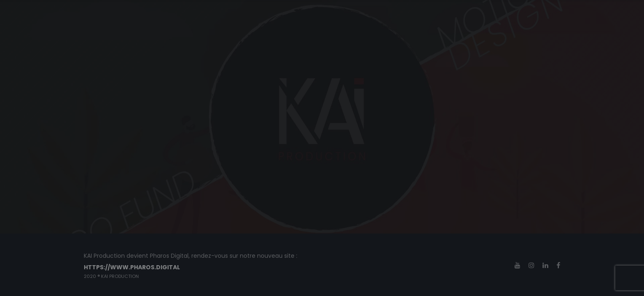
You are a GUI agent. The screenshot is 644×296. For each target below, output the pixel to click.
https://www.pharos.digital (132, 267)
